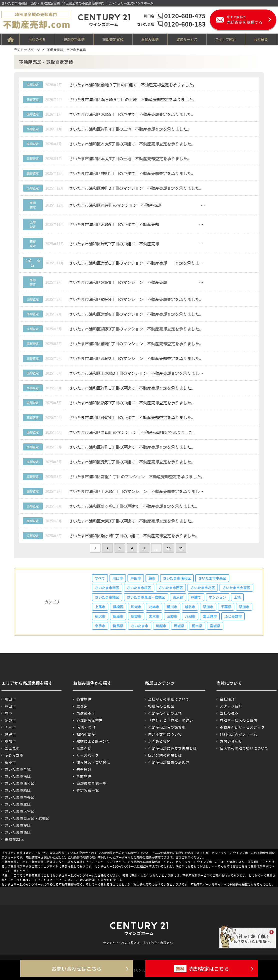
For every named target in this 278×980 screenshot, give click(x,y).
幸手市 (100, 626)
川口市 (118, 578)
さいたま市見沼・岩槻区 (146, 597)
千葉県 (226, 607)
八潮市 (190, 616)
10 (169, 548)
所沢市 (100, 616)
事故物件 (84, 776)
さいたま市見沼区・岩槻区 (27, 818)
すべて (100, 578)
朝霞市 (136, 616)
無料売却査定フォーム (238, 734)
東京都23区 (14, 839)
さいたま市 (139, 626)
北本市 (154, 607)
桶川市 (172, 607)
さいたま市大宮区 (236, 588)
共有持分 (84, 769)
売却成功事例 (74, 39)
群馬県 (118, 626)
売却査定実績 (113, 39)
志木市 (154, 616)
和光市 (136, 607)
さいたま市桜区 (139, 588)
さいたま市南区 (107, 588)
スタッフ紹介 (226, 39)
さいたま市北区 (203, 588)
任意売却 (84, 748)
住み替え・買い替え (93, 762)
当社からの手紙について (169, 699)
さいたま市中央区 (212, 578)
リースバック (88, 755)
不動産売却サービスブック (242, 727)
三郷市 (172, 616)
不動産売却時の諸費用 (167, 727)
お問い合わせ (231, 741)
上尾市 (100, 607)
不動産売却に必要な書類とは (172, 748)
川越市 (161, 626)
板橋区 (118, 607)
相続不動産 (86, 734)
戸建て (196, 597)
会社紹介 (227, 699)
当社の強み (37, 39)
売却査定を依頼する (251, 20)
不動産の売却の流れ (165, 713)
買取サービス (187, 39)
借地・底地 (86, 727)
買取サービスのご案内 (238, 720)
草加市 (208, 607)
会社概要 (261, 39)
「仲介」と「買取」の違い (170, 720)
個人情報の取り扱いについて (244, 748)
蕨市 (152, 578)
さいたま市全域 (18, 769)
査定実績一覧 (88, 790)
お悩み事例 (150, 39)
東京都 (178, 597)
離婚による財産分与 (93, 741)
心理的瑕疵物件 (90, 720)
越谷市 (190, 607)
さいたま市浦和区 (177, 578)
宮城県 (215, 626)
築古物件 (84, 699)
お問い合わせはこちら (76, 969)
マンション (217, 597)
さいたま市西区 (171, 588)
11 (181, 548)
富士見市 (210, 616)
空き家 (82, 706)
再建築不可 (86, 713)
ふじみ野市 (233, 616)
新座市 (118, 616)
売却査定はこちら (201, 968)
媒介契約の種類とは (165, 755)
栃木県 (197, 626)
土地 (237, 597)
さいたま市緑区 (107, 597)
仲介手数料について (165, 734)
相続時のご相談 (161, 706)
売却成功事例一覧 (91, 783)
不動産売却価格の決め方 (169, 762)
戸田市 (136, 578)
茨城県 (179, 626)
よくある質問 (159, 741)
